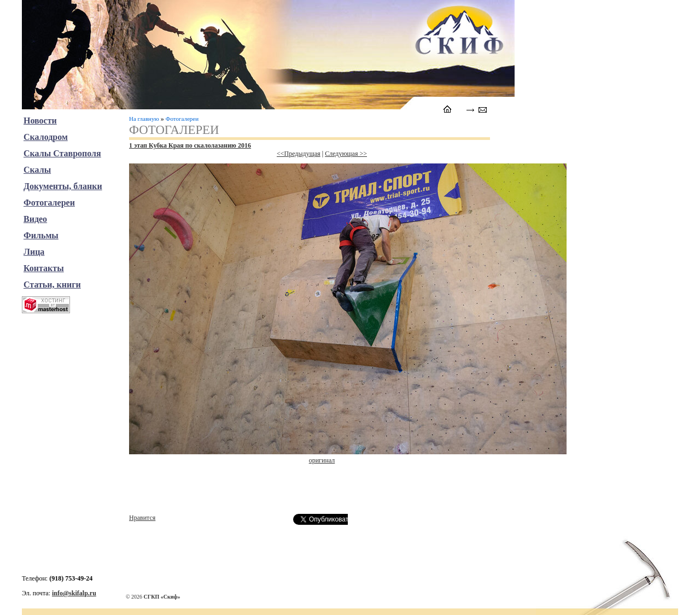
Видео (35, 219)
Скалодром (46, 137)
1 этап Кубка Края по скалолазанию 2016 (190, 145)
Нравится (142, 518)
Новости (40, 121)
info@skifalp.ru (74, 593)
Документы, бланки (63, 186)
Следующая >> (346, 154)
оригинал (322, 460)
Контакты (44, 268)
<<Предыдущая (299, 154)
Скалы (37, 170)
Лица (34, 252)
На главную (144, 119)
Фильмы (41, 235)
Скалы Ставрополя (62, 153)
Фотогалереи (182, 119)
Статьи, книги (52, 285)
